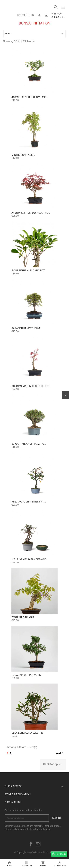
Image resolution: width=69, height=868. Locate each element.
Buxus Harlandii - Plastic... (29, 444)
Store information (18, 794)
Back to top (53, 764)
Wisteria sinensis (23, 617)
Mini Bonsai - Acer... (24, 155)
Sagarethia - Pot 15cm (26, 328)
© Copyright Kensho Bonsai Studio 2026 (35, 852)
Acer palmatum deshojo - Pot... (31, 213)
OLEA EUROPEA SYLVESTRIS (27, 733)
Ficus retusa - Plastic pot (28, 271)
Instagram (38, 844)
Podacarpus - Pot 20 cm (26, 675)
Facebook (31, 844)
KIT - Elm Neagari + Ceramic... (30, 559)
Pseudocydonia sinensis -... (29, 502)
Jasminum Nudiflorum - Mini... (30, 97)
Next (60, 753)
